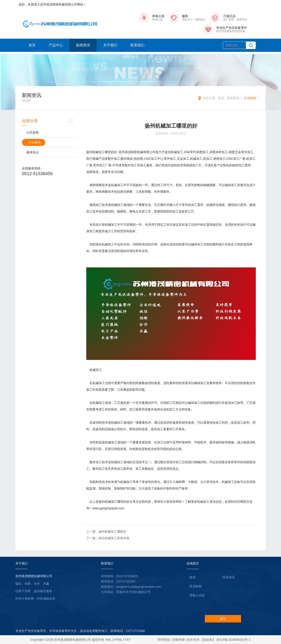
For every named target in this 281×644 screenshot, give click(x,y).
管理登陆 (164, 640)
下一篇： (108, 538)
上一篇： (106, 532)
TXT (128, 640)
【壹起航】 (208, 640)
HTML (118, 640)
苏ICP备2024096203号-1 (234, 640)
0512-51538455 (37, 174)
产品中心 (56, 45)
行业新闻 (250, 98)
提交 (223, 619)
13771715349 (126, 581)
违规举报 (178, 640)
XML (108, 640)
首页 (32, 45)
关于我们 (110, 45)
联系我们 (137, 45)
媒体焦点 (32, 152)
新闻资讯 (83, 45)
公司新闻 (32, 132)
